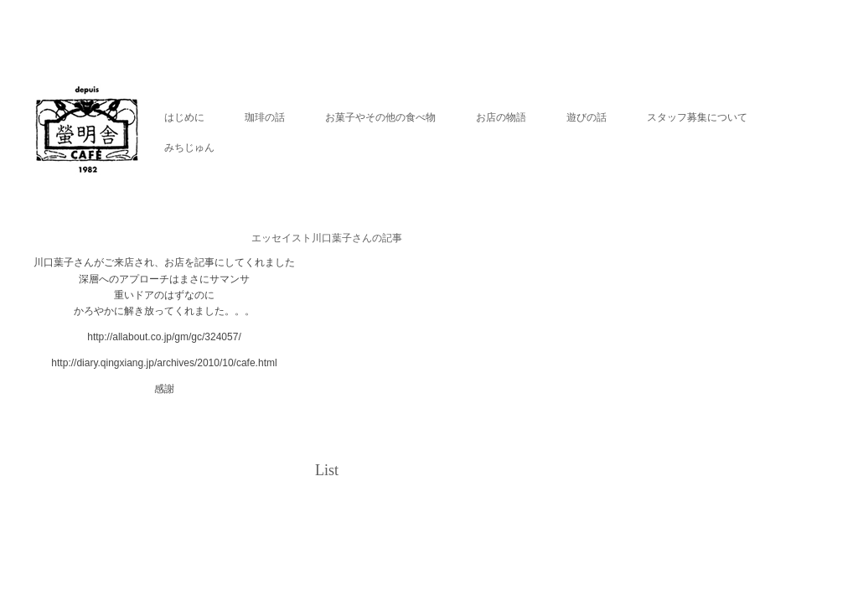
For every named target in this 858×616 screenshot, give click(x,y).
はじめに (184, 117)
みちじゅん (189, 148)
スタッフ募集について (697, 117)
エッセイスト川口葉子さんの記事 (327, 238)
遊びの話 (587, 117)
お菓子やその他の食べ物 (380, 117)
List (327, 470)
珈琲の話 (265, 117)
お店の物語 (501, 117)
